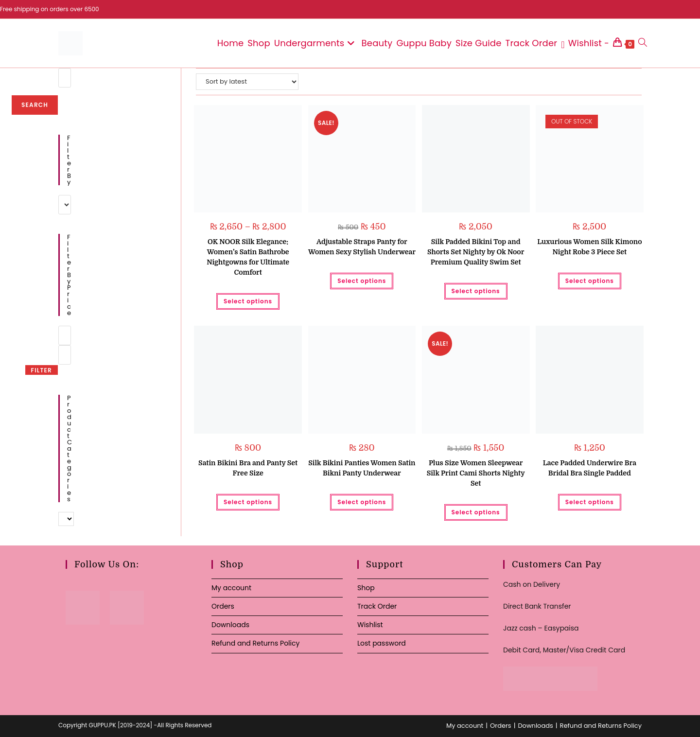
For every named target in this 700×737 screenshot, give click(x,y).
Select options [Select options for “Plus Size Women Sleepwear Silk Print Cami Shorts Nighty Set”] (476, 512)
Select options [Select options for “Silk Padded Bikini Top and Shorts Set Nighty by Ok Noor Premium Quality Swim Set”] (476, 291)
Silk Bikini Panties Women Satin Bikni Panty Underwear (362, 468)
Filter (42, 370)
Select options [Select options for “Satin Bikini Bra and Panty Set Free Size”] (248, 502)
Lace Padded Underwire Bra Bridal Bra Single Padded (590, 468)
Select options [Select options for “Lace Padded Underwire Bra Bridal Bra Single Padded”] (590, 502)
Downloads (230, 625)
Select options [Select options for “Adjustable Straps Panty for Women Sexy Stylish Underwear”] (362, 281)
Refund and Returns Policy (255, 643)
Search (35, 105)
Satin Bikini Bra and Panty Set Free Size (248, 468)
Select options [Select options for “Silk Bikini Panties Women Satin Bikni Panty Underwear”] (362, 502)
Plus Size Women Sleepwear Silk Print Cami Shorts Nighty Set (476, 473)
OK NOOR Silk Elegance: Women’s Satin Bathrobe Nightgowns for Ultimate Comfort (248, 257)
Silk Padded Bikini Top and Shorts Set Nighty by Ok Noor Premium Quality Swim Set (476, 252)
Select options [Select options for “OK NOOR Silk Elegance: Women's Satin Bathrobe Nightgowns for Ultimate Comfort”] (248, 301)
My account (231, 588)
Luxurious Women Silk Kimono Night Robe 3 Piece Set (589, 247)
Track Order (377, 606)
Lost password (382, 643)
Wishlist (370, 625)
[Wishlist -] (585, 43)
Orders (223, 606)
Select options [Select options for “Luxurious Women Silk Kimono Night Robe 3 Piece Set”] (590, 281)
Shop (366, 588)
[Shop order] (247, 82)
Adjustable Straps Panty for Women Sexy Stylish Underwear (362, 247)
